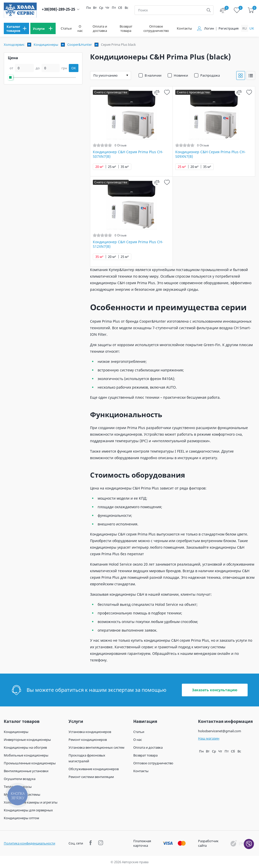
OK (74, 68)
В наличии (153, 75)
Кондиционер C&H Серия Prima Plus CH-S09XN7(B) (210, 154)
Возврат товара (126, 29)
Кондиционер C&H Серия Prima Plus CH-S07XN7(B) (128, 154)
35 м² (125, 167)
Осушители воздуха (20, 779)
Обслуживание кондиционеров (94, 769)
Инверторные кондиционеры (27, 740)
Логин (209, 28)
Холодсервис (14, 44)
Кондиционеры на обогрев (25, 747)
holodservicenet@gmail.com (220, 731)
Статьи (66, 28)
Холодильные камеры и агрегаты (31, 802)
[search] (209, 10)
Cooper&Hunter (80, 44)
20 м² (99, 167)
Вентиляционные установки (26, 771)
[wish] (167, 92)
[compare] (157, 92)
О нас (80, 29)
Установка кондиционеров (90, 732)
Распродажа (210, 75)
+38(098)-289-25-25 (58, 9)
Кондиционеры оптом (21, 818)
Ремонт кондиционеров (88, 740)
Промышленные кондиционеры (30, 763)
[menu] (16, 28)
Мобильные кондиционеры (26, 755)
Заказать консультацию (215, 690)
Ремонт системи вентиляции (91, 777)
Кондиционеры (46, 44)
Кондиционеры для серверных (28, 810)
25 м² (112, 167)
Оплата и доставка (100, 29)
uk (252, 28)
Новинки (181, 75)
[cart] (251, 10)
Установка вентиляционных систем (96, 747)
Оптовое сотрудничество (156, 29)
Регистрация (229, 28)
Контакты (184, 28)
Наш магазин (209, 738)
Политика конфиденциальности (29, 843)
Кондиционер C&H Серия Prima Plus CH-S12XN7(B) (128, 244)
